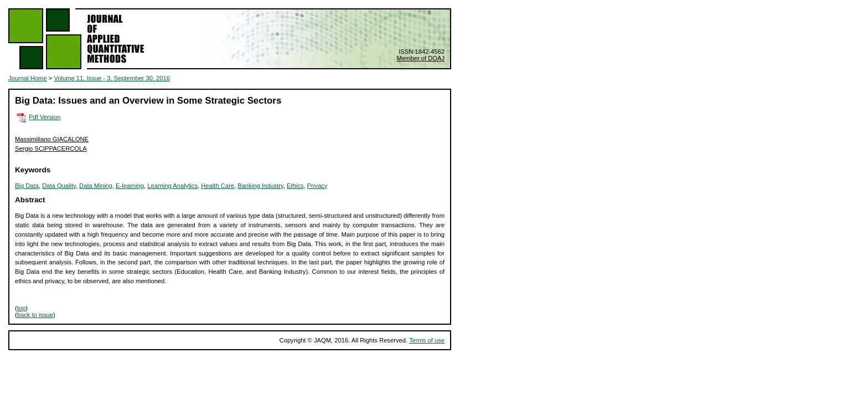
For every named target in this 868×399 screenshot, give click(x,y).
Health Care (218, 186)
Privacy (317, 186)
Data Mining (96, 186)
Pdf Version (45, 117)
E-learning (130, 186)
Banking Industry (260, 186)
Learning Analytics (172, 186)
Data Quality (59, 186)
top (22, 308)
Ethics (295, 186)
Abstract (30, 200)
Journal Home (28, 78)
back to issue (35, 315)
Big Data (27, 186)
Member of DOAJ (421, 58)
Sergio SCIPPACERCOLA (51, 149)
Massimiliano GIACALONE (52, 139)
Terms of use (427, 340)
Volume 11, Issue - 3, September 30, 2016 (112, 78)
